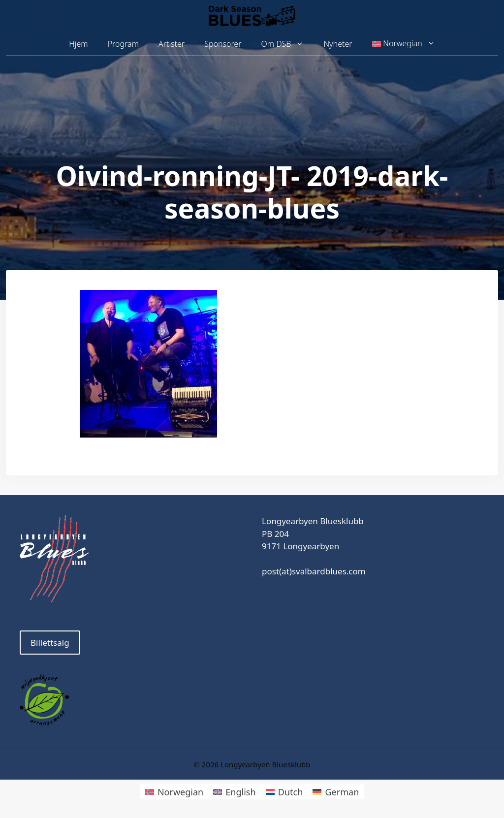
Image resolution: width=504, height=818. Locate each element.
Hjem (78, 44)
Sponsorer (223, 44)
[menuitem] (404, 44)
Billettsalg (50, 643)
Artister (172, 44)
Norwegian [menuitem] (180, 792)
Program (123, 44)
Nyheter (338, 44)
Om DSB (288, 44)
